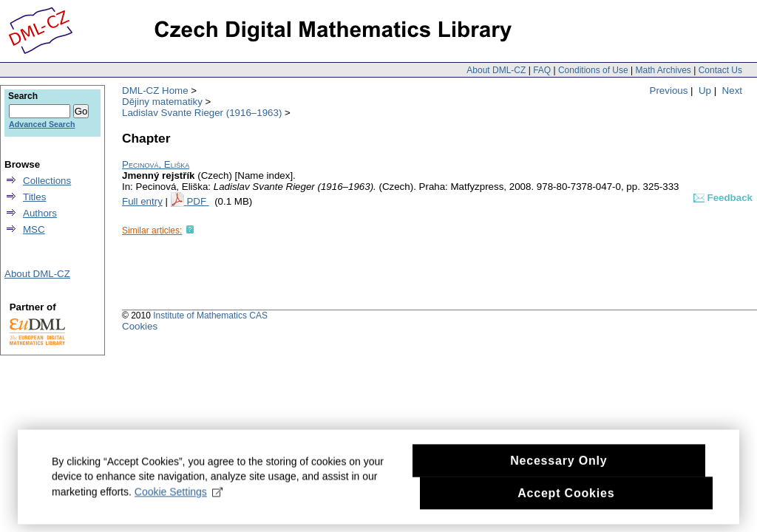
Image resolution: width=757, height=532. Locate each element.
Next (732, 91)
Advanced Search (42, 124)
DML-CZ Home (155, 91)
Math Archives (663, 70)
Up (705, 91)
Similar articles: (152, 231)
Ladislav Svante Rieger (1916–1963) (202, 113)
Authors (40, 213)
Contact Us (720, 70)
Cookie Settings (179, 497)
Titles (34, 197)
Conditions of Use (593, 70)
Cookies (140, 326)
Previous (669, 91)
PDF (197, 201)
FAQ (542, 70)
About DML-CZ (496, 70)
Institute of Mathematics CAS (210, 316)
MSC (34, 229)
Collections (47, 181)
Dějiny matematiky (162, 102)
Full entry (142, 201)
